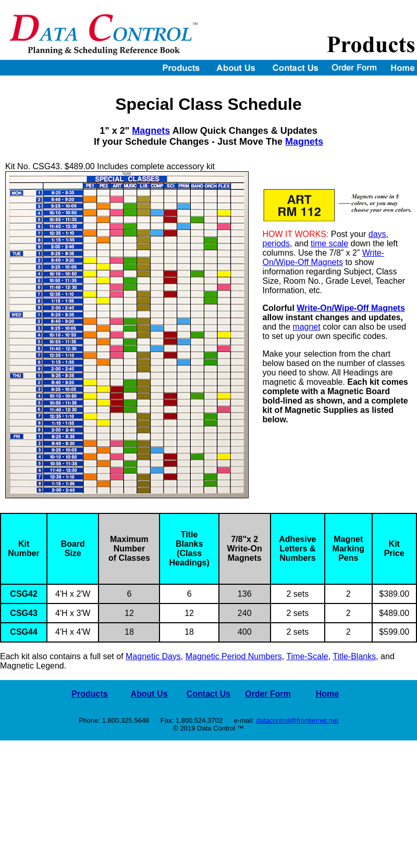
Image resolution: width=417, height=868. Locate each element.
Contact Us (208, 694)
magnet (306, 327)
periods (276, 243)
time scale (329, 243)
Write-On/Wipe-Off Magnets (324, 257)
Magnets (151, 131)
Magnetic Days (153, 656)
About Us (149, 694)
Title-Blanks (354, 656)
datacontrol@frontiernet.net (297, 720)
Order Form (268, 694)
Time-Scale (307, 656)
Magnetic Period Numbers (234, 656)
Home (327, 694)
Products (89, 694)
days (377, 234)
